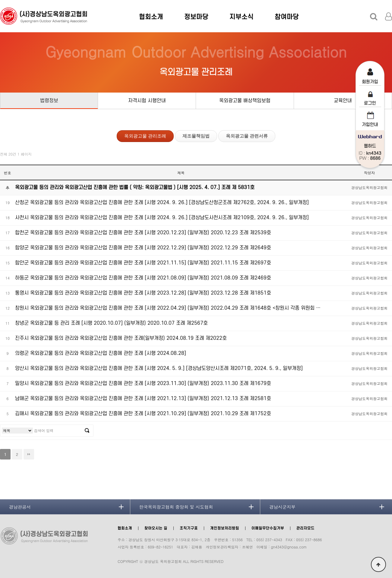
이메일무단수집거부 (268, 528)
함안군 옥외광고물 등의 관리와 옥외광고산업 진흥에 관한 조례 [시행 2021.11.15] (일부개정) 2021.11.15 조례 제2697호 (143, 263)
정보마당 (196, 17)
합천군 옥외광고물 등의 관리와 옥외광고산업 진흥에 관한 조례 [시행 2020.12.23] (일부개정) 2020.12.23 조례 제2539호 (143, 233)
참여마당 (287, 17)
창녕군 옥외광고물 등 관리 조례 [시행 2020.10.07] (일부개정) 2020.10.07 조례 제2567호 (111, 323)
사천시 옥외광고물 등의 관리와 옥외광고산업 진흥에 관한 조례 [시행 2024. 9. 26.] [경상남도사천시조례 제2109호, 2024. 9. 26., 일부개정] (162, 218)
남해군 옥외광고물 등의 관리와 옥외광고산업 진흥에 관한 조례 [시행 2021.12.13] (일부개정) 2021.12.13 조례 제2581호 (143, 399)
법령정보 (49, 101)
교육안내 (343, 101)
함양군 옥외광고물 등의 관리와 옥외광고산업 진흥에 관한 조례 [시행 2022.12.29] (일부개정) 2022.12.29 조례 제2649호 (143, 248)
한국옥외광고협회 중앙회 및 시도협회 (176, 507)
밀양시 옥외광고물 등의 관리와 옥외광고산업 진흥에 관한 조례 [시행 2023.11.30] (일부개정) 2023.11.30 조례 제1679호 (143, 384)
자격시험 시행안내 (147, 101)
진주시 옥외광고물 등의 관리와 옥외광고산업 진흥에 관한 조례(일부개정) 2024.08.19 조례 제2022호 (121, 338)
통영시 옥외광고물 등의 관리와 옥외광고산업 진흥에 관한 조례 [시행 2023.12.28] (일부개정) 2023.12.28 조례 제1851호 (143, 293)
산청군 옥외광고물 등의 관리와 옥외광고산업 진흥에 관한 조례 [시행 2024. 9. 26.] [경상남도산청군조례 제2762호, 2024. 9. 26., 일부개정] (162, 203)
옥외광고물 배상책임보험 (245, 101)
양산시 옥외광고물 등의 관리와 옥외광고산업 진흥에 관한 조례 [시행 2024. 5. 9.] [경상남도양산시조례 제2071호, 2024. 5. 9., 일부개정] (159, 368)
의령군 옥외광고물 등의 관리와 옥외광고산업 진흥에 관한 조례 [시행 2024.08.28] (101, 353)
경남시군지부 (282, 507)
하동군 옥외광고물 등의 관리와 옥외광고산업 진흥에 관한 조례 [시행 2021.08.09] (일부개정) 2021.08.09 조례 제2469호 (143, 278)
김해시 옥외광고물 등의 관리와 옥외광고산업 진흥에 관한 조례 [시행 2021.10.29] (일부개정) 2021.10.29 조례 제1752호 (143, 414)
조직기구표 (189, 528)
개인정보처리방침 (225, 528)
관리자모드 (305, 528)
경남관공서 (20, 507)
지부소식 (242, 17)
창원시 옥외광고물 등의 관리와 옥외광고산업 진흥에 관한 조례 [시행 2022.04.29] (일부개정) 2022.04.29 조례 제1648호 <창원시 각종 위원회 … (168, 308)
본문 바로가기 (0, 0)
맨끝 (29, 454)
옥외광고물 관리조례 (145, 136)
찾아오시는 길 (156, 528)
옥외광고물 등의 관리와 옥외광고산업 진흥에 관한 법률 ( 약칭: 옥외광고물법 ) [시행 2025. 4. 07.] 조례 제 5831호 (135, 188)
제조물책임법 (196, 136)
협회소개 (151, 17)
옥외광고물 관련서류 (247, 136)
